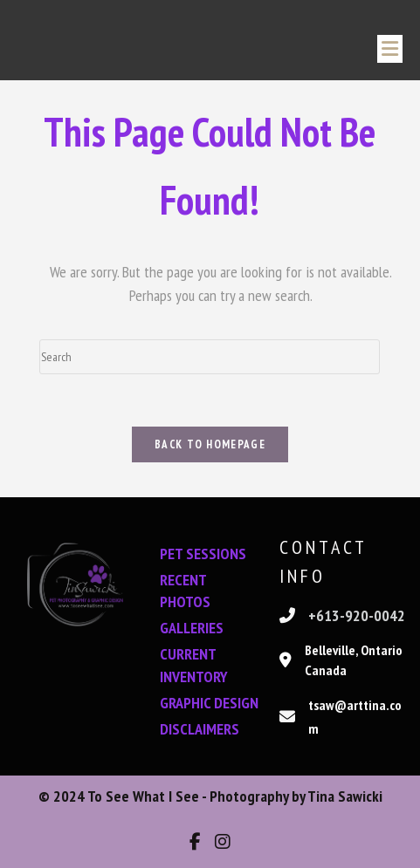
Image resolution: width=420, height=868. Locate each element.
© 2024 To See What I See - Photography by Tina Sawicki (210, 796)
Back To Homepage (210, 444)
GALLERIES (192, 628)
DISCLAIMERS (200, 729)
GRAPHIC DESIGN (209, 703)
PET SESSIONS (203, 554)
